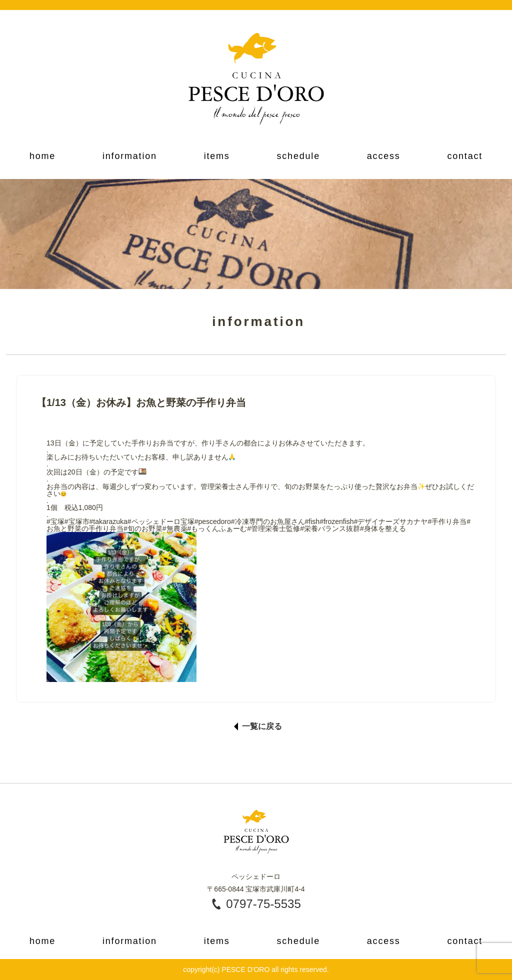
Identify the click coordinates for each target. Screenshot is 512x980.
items (217, 156)
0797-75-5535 (263, 904)
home (42, 156)
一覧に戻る (262, 726)
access (384, 156)
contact (465, 156)
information (130, 156)
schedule (298, 156)
